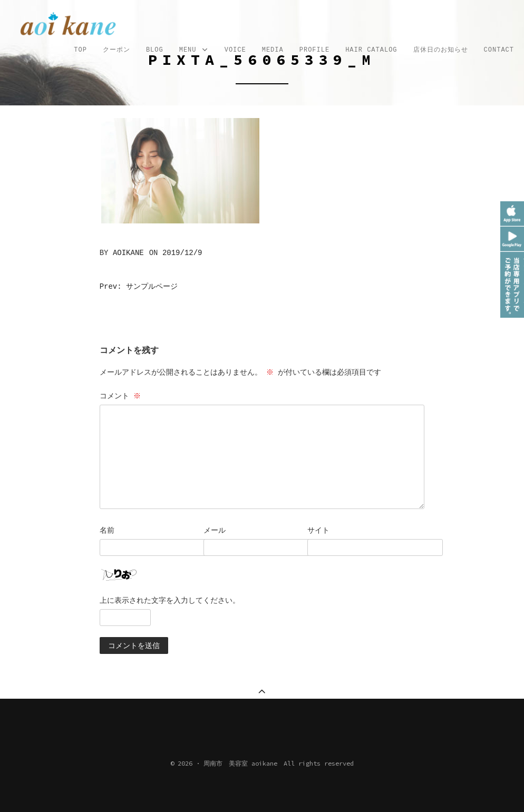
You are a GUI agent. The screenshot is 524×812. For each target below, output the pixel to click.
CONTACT (499, 50)
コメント (121, 396)
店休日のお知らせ (441, 50)
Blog (155, 50)
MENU (194, 50)
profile (314, 50)
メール (215, 530)
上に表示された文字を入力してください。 (170, 600)
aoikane (128, 253)
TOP (80, 50)
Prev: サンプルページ (139, 287)
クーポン (117, 50)
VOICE (235, 50)
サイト (318, 530)
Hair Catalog (371, 50)
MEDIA (273, 50)
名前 (107, 530)
